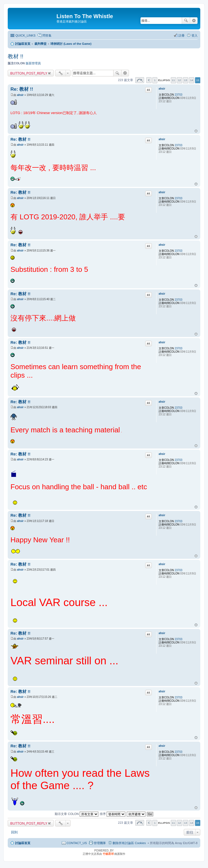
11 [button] (173, 80)
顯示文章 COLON (76, 814)
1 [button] (155, 80)
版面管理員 (33, 63)
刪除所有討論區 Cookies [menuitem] (129, 843)
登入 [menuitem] (195, 35)
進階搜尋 (194, 21)
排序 (113, 814)
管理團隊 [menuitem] (100, 843)
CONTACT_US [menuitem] (77, 843)
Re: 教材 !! (22, 89)
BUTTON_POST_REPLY (29, 73)
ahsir (162, 89)
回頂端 (196, 131)
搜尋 (186, 21)
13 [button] (186, 80)
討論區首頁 (23, 843)
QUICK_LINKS (25, 35)
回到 (14, 832)
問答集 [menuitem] (47, 35)
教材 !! (16, 56)
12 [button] (179, 80)
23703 (179, 95)
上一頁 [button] (149, 80)
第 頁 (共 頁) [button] (140, 80)
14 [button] (192, 80)
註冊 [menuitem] (182, 35)
